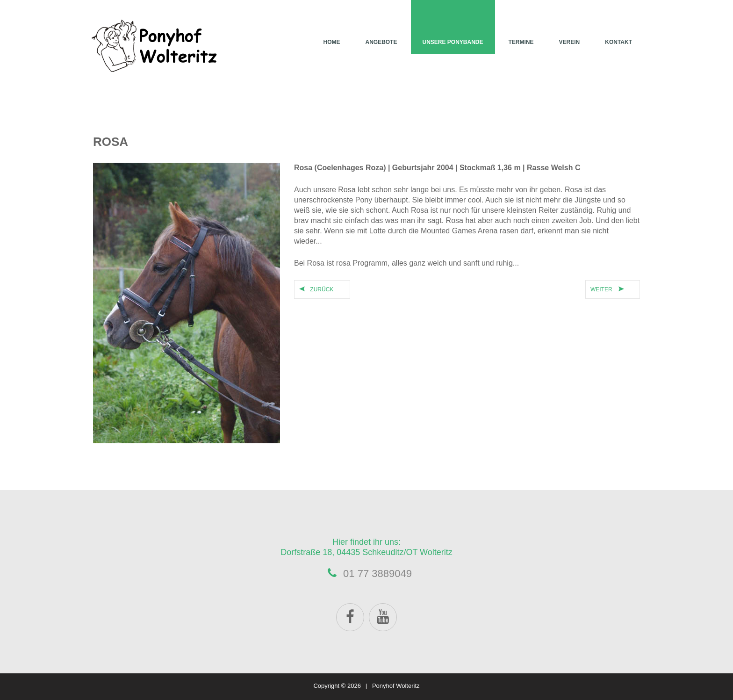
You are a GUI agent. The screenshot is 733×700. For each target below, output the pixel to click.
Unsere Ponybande (453, 42)
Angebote (381, 42)
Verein (570, 42)
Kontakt (618, 42)
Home (331, 42)
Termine (521, 42)
